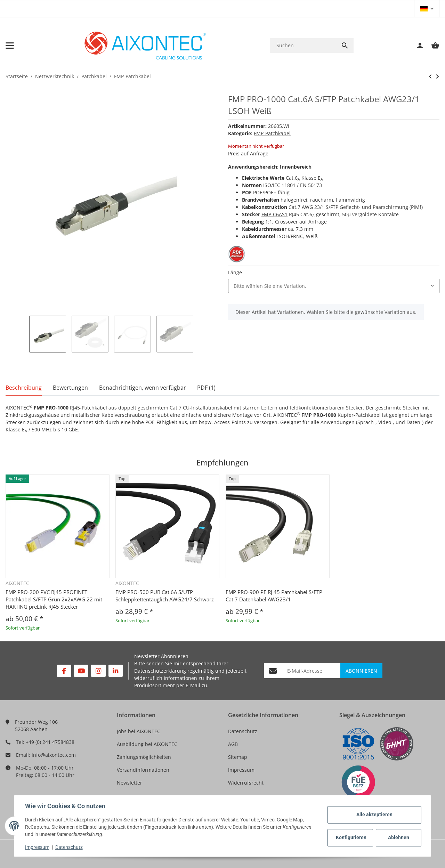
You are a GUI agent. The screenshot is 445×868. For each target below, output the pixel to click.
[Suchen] (303, 45)
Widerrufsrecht (246, 783)
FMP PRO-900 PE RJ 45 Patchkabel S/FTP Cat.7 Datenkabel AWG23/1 (274, 596)
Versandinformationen (143, 770)
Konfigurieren (351, 837)
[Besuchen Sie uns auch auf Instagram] (98, 671)
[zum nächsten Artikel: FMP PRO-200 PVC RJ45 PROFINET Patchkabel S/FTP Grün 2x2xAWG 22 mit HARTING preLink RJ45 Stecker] (430, 76)
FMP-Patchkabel (272, 133)
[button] (427, 9)
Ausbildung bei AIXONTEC (147, 744)
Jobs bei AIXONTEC (139, 731)
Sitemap (238, 757)
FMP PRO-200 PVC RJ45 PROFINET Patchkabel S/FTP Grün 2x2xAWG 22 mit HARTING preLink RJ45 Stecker (54, 599)
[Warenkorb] (432, 46)
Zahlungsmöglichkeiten (144, 757)
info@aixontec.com (54, 755)
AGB (233, 744)
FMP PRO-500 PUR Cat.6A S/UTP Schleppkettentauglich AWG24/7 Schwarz (165, 596)
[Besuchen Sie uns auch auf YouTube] (81, 671)
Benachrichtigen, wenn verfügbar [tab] (143, 388)
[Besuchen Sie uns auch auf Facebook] (64, 671)
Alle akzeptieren (374, 814)
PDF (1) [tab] (206, 388)
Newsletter (130, 783)
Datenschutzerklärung (160, 671)
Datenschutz (243, 731)
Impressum (241, 770)
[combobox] (334, 286)
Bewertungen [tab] (70, 388)
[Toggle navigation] (10, 46)
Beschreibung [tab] (24, 388)
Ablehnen (398, 837)
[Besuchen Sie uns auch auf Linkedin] (116, 671)
